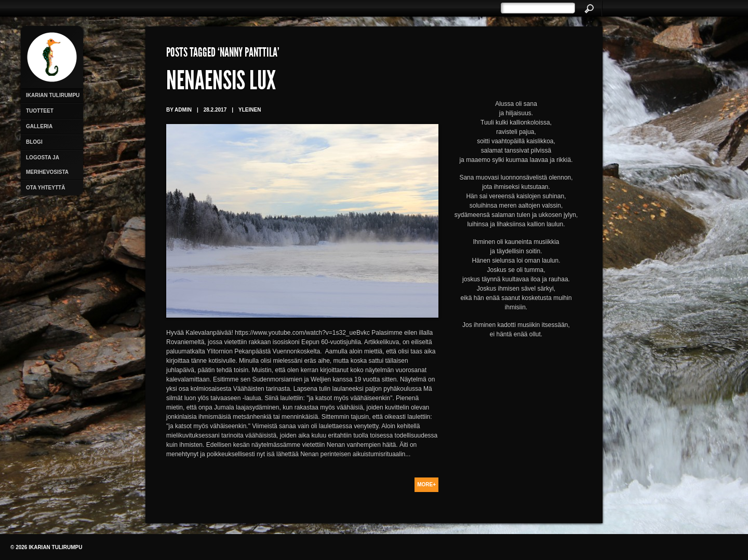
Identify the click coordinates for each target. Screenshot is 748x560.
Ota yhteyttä (45, 188)
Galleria (39, 126)
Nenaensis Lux (221, 83)
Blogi (34, 142)
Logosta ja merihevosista (47, 165)
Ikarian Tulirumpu (53, 95)
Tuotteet (40, 111)
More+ (426, 484)
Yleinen (250, 110)
